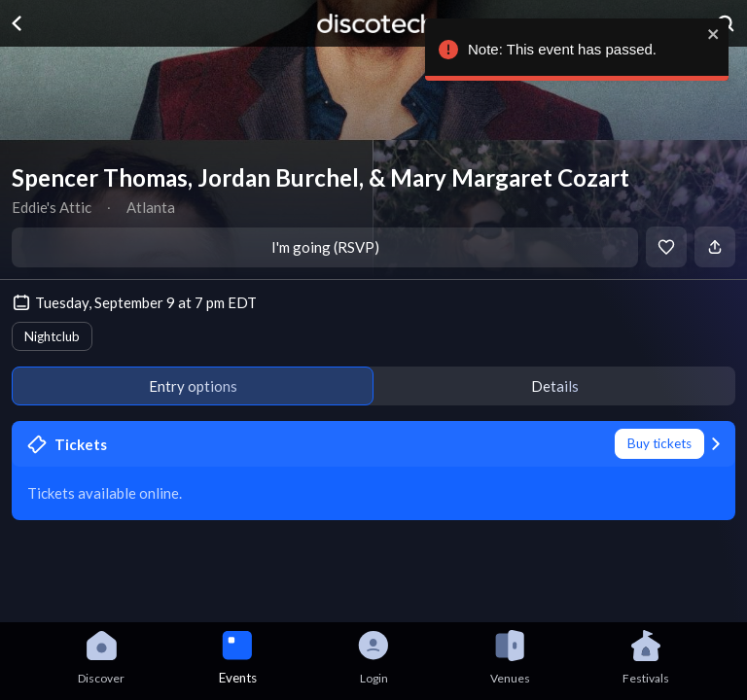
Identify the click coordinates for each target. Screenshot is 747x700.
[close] (709, 34)
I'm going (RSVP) (325, 247)
